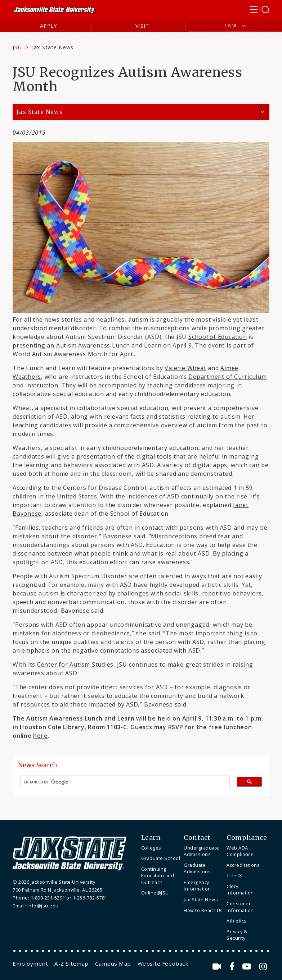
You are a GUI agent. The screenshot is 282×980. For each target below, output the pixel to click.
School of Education (218, 337)
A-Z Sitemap (71, 963)
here (40, 736)
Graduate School (161, 858)
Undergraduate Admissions (202, 851)
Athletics (237, 921)
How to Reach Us (203, 910)
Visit (142, 26)
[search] (122, 782)
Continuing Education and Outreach (158, 876)
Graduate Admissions (197, 868)
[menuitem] (161, 848)
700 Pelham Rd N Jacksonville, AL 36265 (57, 890)
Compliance (247, 838)
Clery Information (240, 890)
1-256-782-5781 (90, 898)
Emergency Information (197, 886)
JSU (17, 47)
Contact (197, 838)
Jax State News (53, 47)
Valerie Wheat (185, 368)
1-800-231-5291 (48, 898)
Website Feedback (163, 963)
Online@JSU (155, 893)
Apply (48, 26)
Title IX (234, 875)
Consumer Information (240, 907)
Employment (30, 963)
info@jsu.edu (43, 906)
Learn (151, 838)
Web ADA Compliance (240, 851)
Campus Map (113, 963)
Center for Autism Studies (75, 664)
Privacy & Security (237, 935)
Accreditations (243, 865)
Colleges (151, 848)
